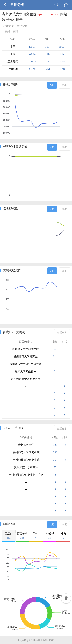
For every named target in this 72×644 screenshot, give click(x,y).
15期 (65, 85)
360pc (36, 535)
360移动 (50, 536)
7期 (52, 85)
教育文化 (8, 26)
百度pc (9, 536)
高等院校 (22, 26)
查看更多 (62, 333)
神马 (63, 536)
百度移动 (22, 536)
